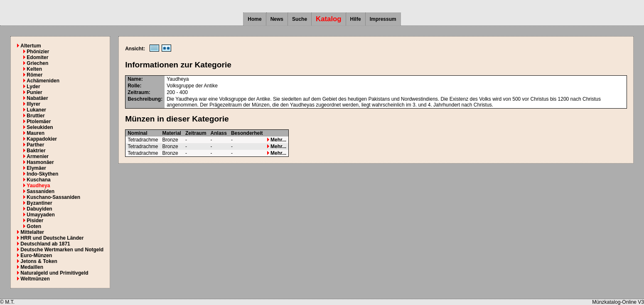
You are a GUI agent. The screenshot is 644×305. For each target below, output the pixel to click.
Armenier (38, 156)
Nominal (137, 133)
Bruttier (36, 116)
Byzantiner (39, 203)
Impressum (383, 19)
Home (254, 19)
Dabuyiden (39, 209)
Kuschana (38, 180)
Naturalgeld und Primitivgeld (54, 273)
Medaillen (32, 267)
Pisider (35, 221)
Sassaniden (41, 191)
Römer (34, 75)
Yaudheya (38, 186)
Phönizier (38, 52)
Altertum (31, 46)
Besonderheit (247, 133)
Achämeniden (43, 81)
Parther (35, 145)
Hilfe (356, 19)
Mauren (36, 133)
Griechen (37, 63)
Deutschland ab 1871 (45, 244)
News (277, 19)
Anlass (219, 133)
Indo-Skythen (42, 174)
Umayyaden (41, 215)
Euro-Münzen (36, 255)
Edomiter (37, 57)
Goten (34, 226)
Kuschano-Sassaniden (53, 197)
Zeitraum (196, 133)
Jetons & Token (39, 261)
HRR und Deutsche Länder (52, 238)
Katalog (329, 19)
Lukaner (36, 110)
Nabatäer (37, 98)
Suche (300, 19)
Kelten (34, 69)
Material (172, 133)
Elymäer (36, 168)
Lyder (33, 87)
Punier (34, 92)
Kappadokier (42, 139)
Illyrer (33, 104)
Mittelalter (32, 232)
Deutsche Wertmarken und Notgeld (62, 250)
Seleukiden (40, 127)
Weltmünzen (35, 279)
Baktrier (36, 151)
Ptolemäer (39, 122)
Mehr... (277, 140)
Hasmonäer (40, 162)
